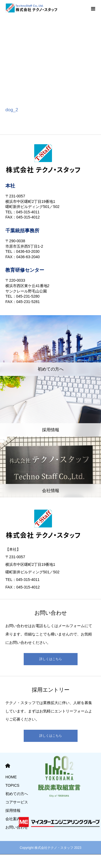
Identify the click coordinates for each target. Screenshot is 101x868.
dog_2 (12, 110)
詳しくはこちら (51, 659)
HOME (8, 766)
